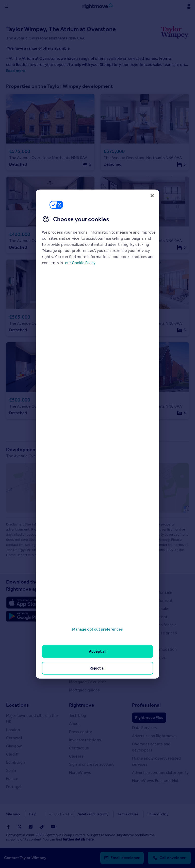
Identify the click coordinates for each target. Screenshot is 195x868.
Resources (81, 582)
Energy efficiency (85, 666)
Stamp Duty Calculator (89, 592)
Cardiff (12, 754)
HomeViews (80, 772)
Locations (18, 705)
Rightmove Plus (149, 717)
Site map (13, 814)
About (75, 724)
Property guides (84, 609)
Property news (82, 617)
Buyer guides (81, 625)
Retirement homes (149, 657)
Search (140, 582)
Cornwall (14, 738)
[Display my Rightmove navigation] (189, 6)
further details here (78, 839)
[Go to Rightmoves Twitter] (20, 827)
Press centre (81, 732)
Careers (76, 756)
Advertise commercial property (160, 772)
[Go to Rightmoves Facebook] (8, 827)
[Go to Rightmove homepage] (97, 6)
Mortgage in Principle (88, 674)
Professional (146, 705)
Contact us (79, 748)
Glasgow (14, 746)
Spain (11, 770)
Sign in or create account (92, 764)
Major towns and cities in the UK (32, 718)
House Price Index (85, 600)
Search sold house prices (155, 633)
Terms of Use (117, 814)
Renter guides (82, 641)
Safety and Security (83, 814)
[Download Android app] (24, 617)
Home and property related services (157, 761)
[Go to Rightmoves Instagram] (31, 827)
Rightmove (82, 705)
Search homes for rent (152, 600)
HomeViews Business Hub (156, 781)
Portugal (14, 787)
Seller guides (81, 633)
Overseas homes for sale (154, 625)
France (12, 779)
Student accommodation (154, 649)
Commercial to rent (150, 617)
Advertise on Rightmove (154, 736)
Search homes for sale (152, 592)
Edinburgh (15, 762)
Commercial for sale (150, 609)
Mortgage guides (85, 690)
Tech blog (78, 715)
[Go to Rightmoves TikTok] (42, 827)
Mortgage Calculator (87, 682)
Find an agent (144, 641)
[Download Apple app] (24, 603)
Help (33, 814)
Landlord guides (84, 649)
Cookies (52, 814)
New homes (143, 666)
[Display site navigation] (6, 6)
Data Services (144, 728)
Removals (78, 657)
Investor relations (85, 740)
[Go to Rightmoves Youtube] (53, 827)
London (13, 730)
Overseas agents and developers (151, 747)
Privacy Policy (147, 814)
